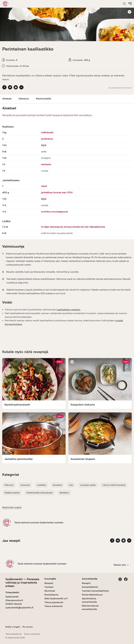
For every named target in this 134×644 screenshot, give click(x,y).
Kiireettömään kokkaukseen (40, 493)
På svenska (28, 627)
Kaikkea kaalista (12, 493)
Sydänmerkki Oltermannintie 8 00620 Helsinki (14, 600)
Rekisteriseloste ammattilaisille (90, 607)
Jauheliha (41, 485)
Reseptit (49, 583)
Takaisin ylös (121, 565)
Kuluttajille (50, 579)
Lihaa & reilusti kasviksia (114, 485)
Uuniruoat (25, 485)
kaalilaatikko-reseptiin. (69, 310)
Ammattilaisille (90, 579)
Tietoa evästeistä (53, 606)
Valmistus (24, 99)
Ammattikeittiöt (90, 587)
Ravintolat (50, 591)
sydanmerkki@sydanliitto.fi (19, 608)
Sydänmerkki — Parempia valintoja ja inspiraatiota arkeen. (22, 583)
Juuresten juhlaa (88, 485)
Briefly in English (13, 627)
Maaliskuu (64, 493)
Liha (71, 485)
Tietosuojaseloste (54, 602)
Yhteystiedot (12, 592)
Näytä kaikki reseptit (12, 507)
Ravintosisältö (44, 99)
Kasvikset (57, 485)
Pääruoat (9, 485)
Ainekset (7, 99)
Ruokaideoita (51, 595)
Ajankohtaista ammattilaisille (89, 600)
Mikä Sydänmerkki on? (56, 598)
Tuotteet (49, 587)
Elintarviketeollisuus (92, 595)
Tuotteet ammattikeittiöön (95, 591)
